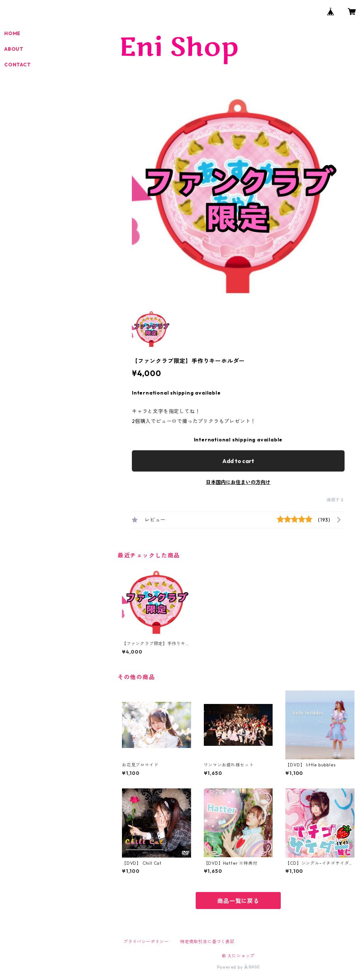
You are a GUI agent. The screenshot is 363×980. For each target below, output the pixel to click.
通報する (336, 500)
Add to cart (238, 461)
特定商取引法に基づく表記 (207, 942)
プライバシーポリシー (146, 942)
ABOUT (14, 49)
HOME (12, 33)
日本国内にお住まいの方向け (238, 482)
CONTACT (18, 65)
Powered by (238, 967)
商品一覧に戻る (238, 901)
